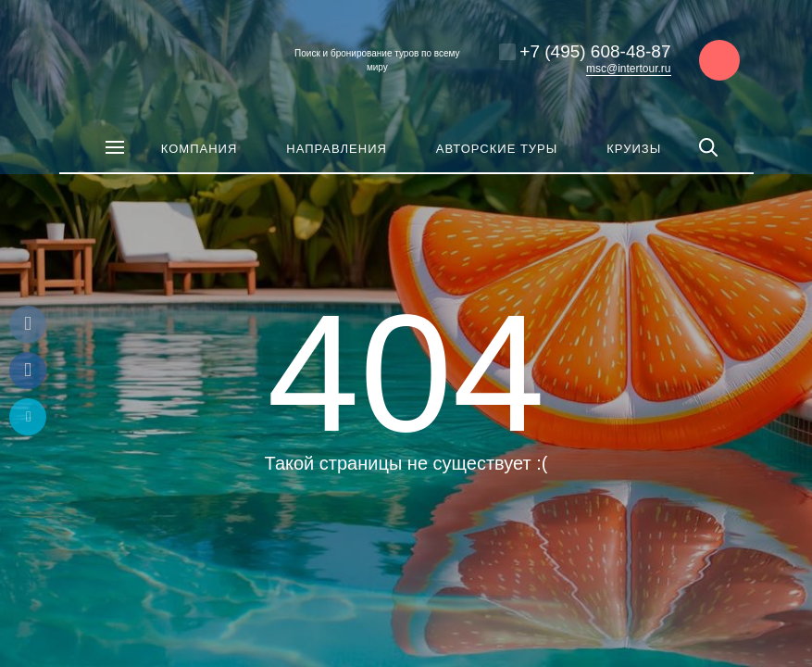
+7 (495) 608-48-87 (595, 51)
